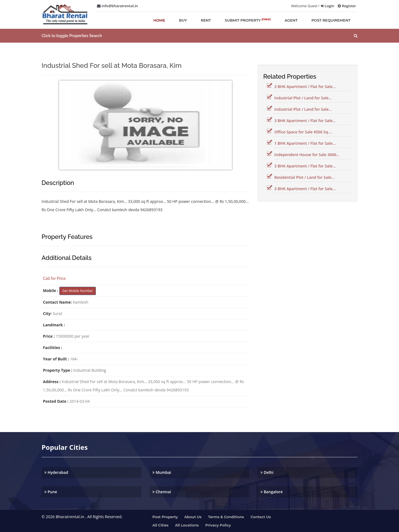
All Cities (160, 525)
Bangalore (272, 492)
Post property (165, 517)
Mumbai (162, 472)
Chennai (162, 492)
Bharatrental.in (70, 517)
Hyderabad (56, 472)
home (159, 20)
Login (328, 6)
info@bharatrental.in (117, 6)
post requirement (331, 20)
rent (206, 20)
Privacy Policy (218, 525)
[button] (199, 36)
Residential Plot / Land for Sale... (304, 177)
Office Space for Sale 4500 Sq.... (303, 132)
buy (183, 20)
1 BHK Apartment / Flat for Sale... (305, 143)
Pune (51, 492)
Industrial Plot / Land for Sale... (303, 98)
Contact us (261, 517)
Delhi (267, 472)
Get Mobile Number (78, 291)
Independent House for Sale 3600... (307, 155)
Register (347, 6)
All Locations (187, 525)
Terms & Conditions (226, 517)
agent (291, 20)
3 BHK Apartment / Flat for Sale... (305, 86)
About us (193, 517)
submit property (248, 20)
